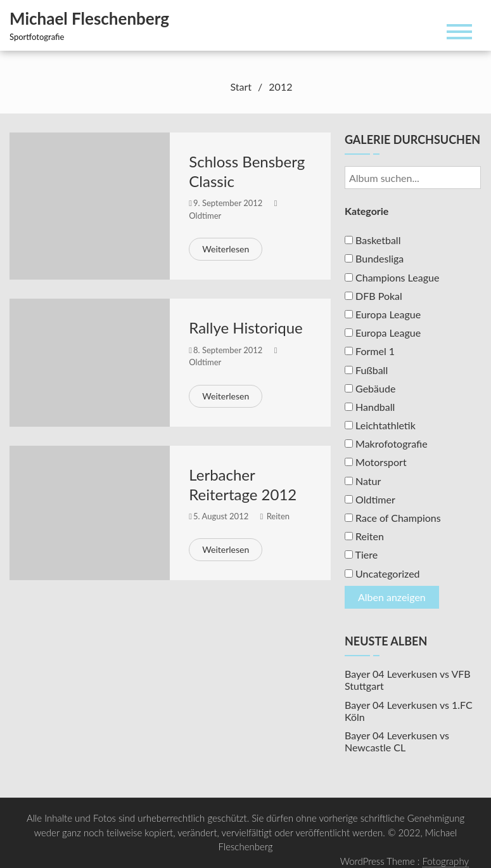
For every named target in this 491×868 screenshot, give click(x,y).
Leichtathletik (380, 425)
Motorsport (376, 462)
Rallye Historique (245, 327)
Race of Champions (393, 518)
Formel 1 (370, 351)
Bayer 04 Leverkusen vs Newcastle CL (397, 741)
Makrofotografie (386, 444)
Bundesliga (374, 258)
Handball (370, 407)
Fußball (366, 370)
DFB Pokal (373, 296)
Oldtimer (205, 216)
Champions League (392, 277)
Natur (363, 481)
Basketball (373, 240)
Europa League (383, 314)
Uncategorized (382, 573)
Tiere (361, 554)
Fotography (446, 861)
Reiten (278, 516)
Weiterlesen (226, 249)
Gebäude (370, 388)
